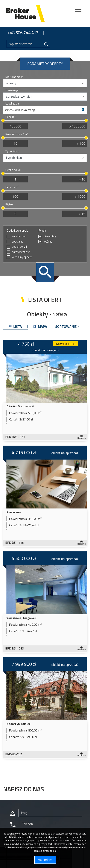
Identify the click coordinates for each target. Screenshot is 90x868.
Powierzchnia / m (17, 134)
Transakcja (12, 90)
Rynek (42, 231)
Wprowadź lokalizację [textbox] (20, 110)
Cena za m (12, 187)
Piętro (9, 204)
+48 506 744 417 (23, 33)
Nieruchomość (14, 77)
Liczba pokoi (13, 170)
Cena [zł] (11, 117)
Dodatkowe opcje (17, 231)
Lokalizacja (12, 104)
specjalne (18, 242)
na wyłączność (21, 252)
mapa (40, 326)
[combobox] (41, 110)
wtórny (48, 242)
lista (15, 326)
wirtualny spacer (22, 257)
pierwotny (50, 236)
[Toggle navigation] (78, 12)
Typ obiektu (12, 151)
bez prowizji (19, 247)
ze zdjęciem (19, 236)
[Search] (28, 44)
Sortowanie (68, 326)
